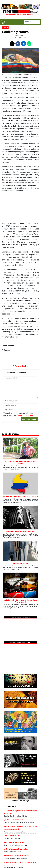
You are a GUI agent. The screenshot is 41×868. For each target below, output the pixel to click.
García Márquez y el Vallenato (14, 842)
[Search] (32, 22)
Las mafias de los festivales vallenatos (20, 531)
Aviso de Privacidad (25, 416)
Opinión (5, 28)
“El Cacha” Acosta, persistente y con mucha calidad (21, 462)
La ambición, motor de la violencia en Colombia (20, 496)
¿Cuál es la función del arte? (13, 820)
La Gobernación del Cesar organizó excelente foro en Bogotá (20, 601)
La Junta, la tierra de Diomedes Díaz (16, 849)
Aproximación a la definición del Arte (16, 856)
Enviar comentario (29, 419)
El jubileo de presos (20, 563)
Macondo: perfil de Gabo (12, 836)
